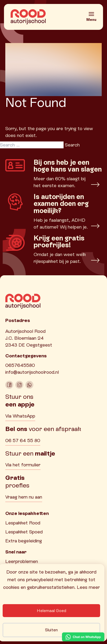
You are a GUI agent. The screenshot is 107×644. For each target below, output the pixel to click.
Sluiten (51, 630)
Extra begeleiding (24, 541)
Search (72, 145)
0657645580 (20, 365)
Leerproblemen (22, 561)
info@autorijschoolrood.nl (32, 372)
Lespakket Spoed (24, 532)
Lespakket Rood (23, 523)
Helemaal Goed (52, 611)
